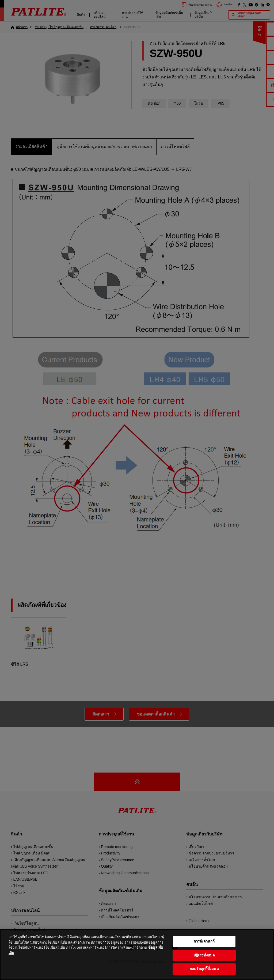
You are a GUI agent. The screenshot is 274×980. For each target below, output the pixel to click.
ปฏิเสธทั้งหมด (204, 964)
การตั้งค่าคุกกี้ (204, 950)
